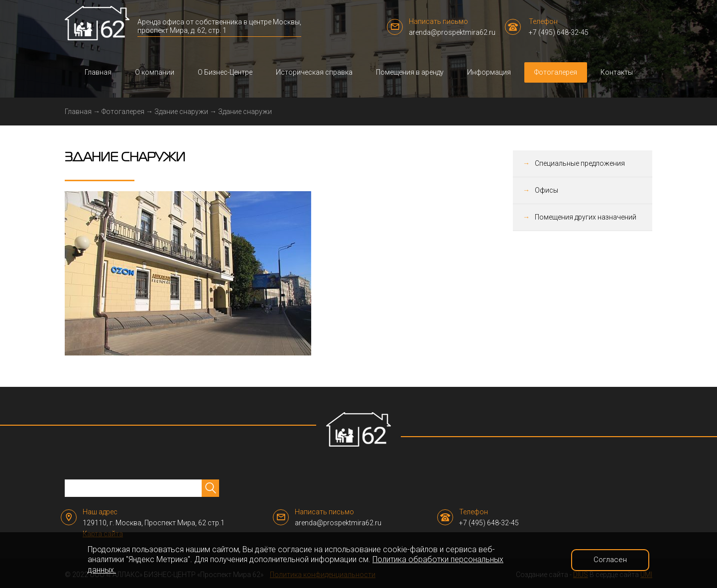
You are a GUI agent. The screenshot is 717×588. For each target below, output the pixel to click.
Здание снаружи (181, 112)
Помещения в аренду (410, 72)
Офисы (546, 190)
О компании (155, 72)
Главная (98, 72)
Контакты (617, 72)
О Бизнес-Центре (225, 72)
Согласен (610, 560)
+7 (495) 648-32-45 (559, 32)
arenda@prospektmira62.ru (452, 32)
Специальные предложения (580, 163)
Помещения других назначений (586, 217)
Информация (489, 72)
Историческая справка (314, 72)
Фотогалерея (556, 72)
